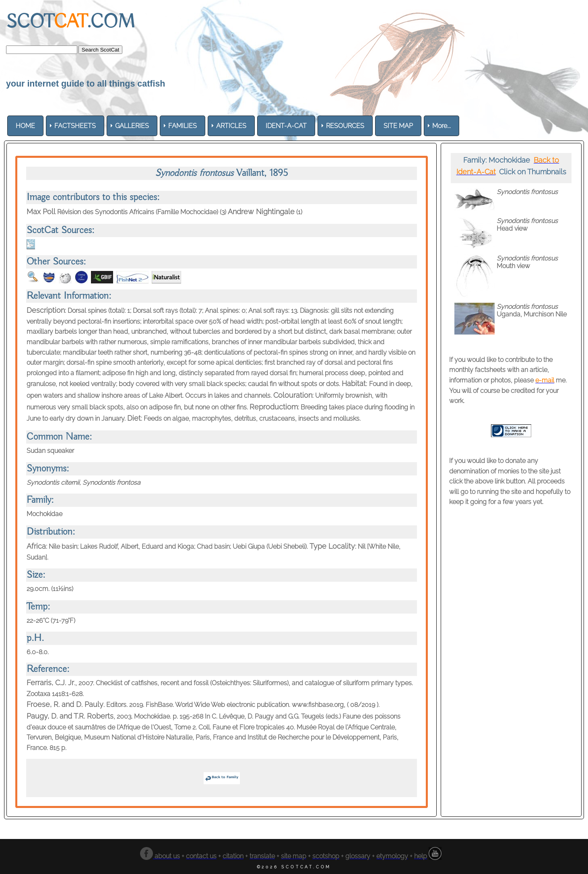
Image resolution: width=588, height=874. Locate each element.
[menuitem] (25, 126)
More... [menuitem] (442, 126)
